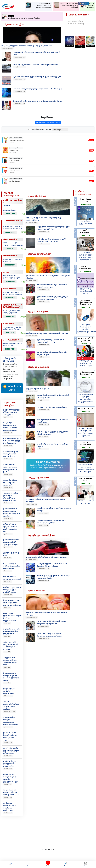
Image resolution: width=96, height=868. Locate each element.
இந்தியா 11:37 (8, 784)
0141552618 (10, 316)
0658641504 (10, 349)
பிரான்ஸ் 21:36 (8, 503)
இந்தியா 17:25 (8, 534)
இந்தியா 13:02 (8, 756)
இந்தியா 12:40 (8, 769)
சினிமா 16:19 (7, 558)
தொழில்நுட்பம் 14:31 (9, 711)
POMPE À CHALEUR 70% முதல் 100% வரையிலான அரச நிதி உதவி (86, 432)
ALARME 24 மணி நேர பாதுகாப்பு (86, 502)
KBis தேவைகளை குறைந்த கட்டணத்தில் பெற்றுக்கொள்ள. (86, 398)
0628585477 (10, 298)
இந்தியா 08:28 (8, 417)
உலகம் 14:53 (7, 652)
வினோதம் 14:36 (8, 696)
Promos (29, 865)
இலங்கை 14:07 (8, 727)
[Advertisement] (47, 832)
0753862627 (10, 249)
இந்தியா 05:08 (8, 474)
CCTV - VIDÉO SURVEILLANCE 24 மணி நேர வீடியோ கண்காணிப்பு (86, 256)
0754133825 (86, 205)
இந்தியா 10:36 (8, 813)
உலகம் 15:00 (7, 623)
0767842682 (10, 232)
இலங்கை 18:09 (8, 518)
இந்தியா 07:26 (8, 446)
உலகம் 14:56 (7, 636)
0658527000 (10, 265)
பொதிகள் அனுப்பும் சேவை (86, 223)
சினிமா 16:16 (7, 571)
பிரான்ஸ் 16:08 (8, 595)
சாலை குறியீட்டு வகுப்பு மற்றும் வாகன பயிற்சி (86, 363)
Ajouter (48, 865)
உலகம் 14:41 (7, 683)
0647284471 (86, 272)
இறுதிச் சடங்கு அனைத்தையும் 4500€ (86, 291)
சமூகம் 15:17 (7, 608)
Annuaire (66, 865)
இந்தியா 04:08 (8, 487)
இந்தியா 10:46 (8, 797)
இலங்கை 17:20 (8, 547)
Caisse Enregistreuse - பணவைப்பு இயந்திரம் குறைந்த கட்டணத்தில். (86, 468)
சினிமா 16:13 (7, 581)
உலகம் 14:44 (7, 667)
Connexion (84, 3)
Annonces (11, 865)
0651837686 (10, 281)
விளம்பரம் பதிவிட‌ (12, 388)
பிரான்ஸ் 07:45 (8, 433)
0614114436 (10, 214)
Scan (85, 865)
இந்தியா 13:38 (8, 743)
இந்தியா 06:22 (8, 459)
